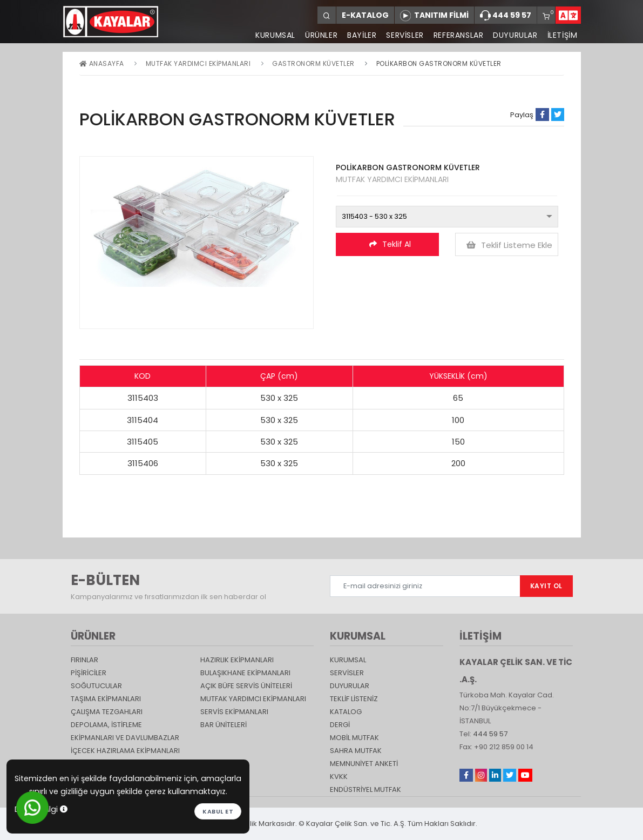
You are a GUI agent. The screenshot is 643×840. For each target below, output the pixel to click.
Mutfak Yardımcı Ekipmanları (198, 63)
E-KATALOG (365, 15)
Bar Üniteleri (224, 725)
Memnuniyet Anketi (364, 764)
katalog (346, 712)
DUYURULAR (515, 35)
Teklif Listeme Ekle (509, 245)
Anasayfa (102, 63)
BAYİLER (362, 35)
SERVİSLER (405, 35)
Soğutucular (96, 686)
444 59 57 (506, 16)
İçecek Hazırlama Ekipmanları (125, 751)
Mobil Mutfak (354, 738)
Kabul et (218, 811)
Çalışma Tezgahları (107, 712)
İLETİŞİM (563, 35)
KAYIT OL (546, 586)
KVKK (339, 777)
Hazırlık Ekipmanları (237, 660)
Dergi (340, 725)
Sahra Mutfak (356, 751)
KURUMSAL (275, 35)
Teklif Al (390, 244)
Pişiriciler (89, 673)
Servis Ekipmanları (234, 712)
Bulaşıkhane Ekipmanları (245, 673)
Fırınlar (84, 660)
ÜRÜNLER (321, 35)
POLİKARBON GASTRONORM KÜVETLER (439, 63)
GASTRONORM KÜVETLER (313, 63)
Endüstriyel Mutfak (366, 789)
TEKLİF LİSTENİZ (354, 699)
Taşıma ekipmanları (106, 699)
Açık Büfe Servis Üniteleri (246, 686)
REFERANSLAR (459, 35)
